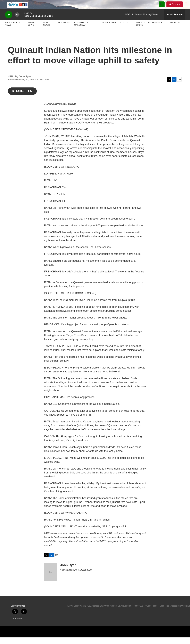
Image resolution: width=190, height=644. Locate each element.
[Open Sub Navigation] (59, 34)
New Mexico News (12, 30)
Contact (125, 29)
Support (175, 29)
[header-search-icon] (163, 8)
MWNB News (31, 30)
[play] (9, 21)
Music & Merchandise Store (149, 30)
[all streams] (175, 21)
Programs (63, 29)
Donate (178, 8)
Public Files (164, 612)
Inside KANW (108, 29)
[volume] (17, 21)
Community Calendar (81, 30)
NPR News (47, 30)
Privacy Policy (151, 612)
